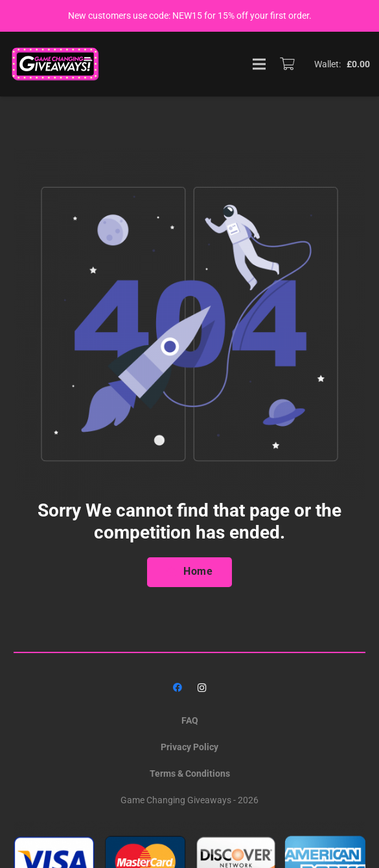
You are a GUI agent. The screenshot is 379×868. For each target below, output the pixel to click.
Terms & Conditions (190, 773)
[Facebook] (177, 688)
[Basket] (287, 64)
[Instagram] (202, 688)
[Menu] (259, 64)
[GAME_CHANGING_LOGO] (56, 64)
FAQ (190, 720)
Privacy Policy (189, 747)
